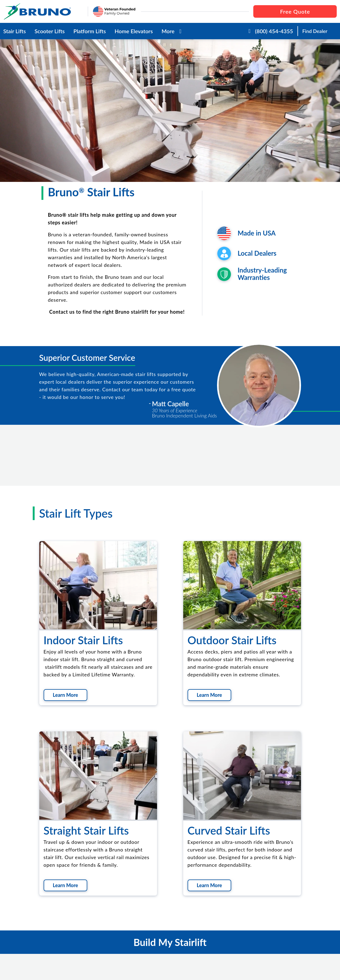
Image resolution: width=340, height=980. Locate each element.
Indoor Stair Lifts (83, 640)
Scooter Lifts (50, 31)
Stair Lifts (15, 31)
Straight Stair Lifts (86, 831)
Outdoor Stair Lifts (232, 640)
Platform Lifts (90, 31)
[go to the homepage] (43, 11)
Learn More (66, 695)
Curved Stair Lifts (229, 831)
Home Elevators (134, 31)
